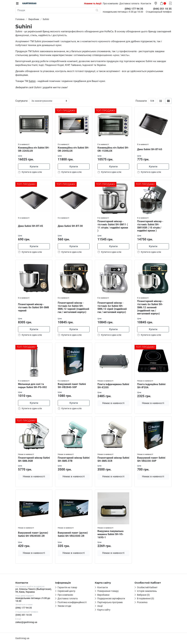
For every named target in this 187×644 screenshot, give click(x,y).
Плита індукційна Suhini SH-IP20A (151, 386)
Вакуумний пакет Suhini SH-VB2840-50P (72, 386)
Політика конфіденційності (72, 603)
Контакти (146, 3)
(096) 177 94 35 (24, 608)
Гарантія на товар (67, 588)
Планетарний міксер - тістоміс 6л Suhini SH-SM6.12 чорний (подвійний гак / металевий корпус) (73, 307)
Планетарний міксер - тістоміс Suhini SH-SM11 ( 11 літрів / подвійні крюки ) (113, 226)
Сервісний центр (66, 591)
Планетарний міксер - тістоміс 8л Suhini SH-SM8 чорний (34, 307)
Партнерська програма (110, 603)
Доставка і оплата (129, 3)
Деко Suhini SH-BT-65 (150, 149)
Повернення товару (108, 591)
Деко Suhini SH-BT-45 (31, 226)
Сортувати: (22, 101)
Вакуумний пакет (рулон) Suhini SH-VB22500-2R (73, 534)
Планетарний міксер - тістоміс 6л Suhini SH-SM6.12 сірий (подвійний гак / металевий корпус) (112, 307)
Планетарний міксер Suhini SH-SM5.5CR (113, 459)
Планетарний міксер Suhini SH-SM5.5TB (74, 459)
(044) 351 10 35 (24, 615)
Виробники (103, 595)
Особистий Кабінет (147, 588)
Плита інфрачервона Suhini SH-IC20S (113, 386)
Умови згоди (64, 606)
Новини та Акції (93, 3)
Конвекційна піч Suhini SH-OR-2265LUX (34, 149)
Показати (141, 101)
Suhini (32, 81)
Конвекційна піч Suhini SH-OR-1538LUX (113, 149)
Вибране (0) (143, 595)
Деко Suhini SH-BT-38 (70, 226)
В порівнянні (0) (146, 599)
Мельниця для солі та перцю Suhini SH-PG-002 (32, 386)
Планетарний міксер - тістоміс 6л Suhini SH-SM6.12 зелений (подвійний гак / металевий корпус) (150, 308)
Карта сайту (104, 610)
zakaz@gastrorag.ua (26, 622)
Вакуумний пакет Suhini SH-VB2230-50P (151, 459)
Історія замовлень (147, 591)
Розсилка (142, 603)
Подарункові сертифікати (111, 599)
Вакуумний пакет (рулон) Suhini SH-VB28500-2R (33, 534)
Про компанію (111, 3)
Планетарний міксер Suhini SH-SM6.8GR (34, 459)
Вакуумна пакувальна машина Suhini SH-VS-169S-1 (110, 535)
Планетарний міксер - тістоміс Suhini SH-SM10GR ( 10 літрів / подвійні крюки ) (150, 226)
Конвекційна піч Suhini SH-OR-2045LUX (73, 149)
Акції (100, 606)
